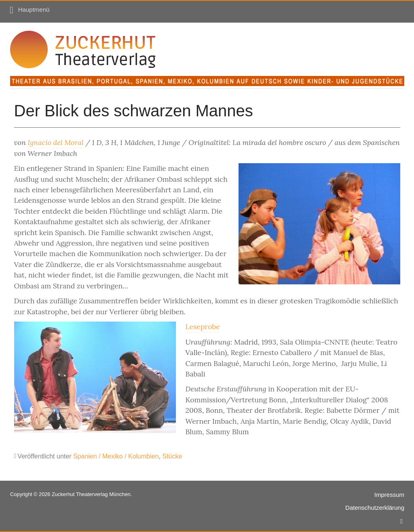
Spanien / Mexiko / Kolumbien (116, 456)
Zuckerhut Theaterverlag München (91, 494)
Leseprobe (203, 327)
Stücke (172, 456)
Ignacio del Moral (55, 142)
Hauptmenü (34, 9)
